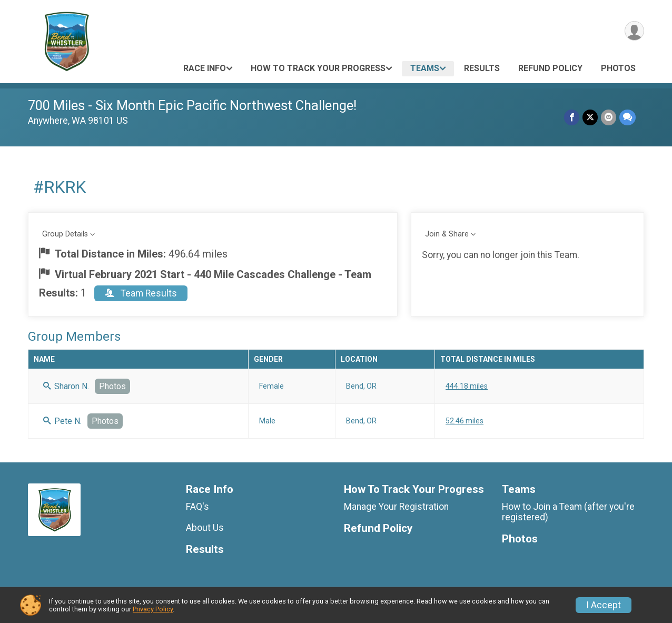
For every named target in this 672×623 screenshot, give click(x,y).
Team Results (141, 293)
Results (482, 68)
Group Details (65, 234)
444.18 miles (467, 386)
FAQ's (197, 507)
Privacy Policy (153, 609)
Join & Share (447, 234)
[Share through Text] (627, 117)
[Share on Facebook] (572, 117)
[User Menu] (634, 31)
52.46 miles (465, 421)
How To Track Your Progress (318, 68)
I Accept (604, 605)
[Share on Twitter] (590, 117)
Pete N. (62, 421)
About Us (205, 528)
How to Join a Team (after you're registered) (568, 512)
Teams (425, 68)
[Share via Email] (609, 117)
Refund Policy (550, 68)
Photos (618, 68)
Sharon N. (66, 386)
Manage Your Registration (396, 507)
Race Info (205, 68)
